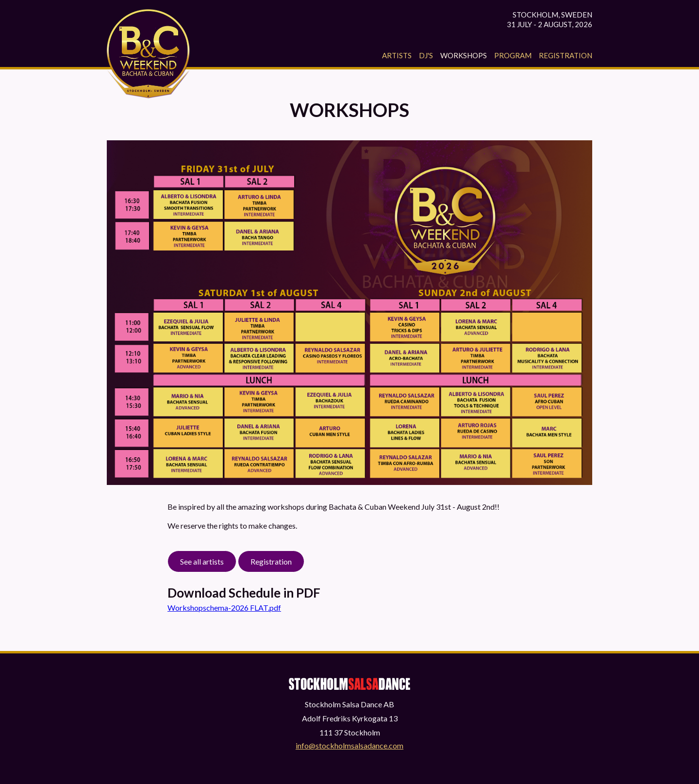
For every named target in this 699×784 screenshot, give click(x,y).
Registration (566, 55)
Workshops (464, 55)
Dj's (426, 55)
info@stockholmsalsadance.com (349, 745)
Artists (397, 55)
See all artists (202, 561)
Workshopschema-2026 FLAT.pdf (224, 608)
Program (513, 55)
